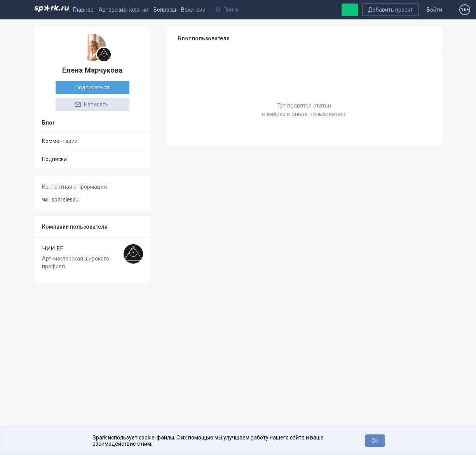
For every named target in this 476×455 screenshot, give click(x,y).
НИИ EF (53, 248)
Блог (49, 123)
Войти (434, 10)
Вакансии (193, 10)
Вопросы (165, 10)
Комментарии (60, 141)
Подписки (54, 159)
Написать (91, 104)
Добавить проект (391, 10)
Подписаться (92, 87)
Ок (375, 441)
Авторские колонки (124, 10)
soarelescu (60, 200)
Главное (83, 10)
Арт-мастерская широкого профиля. (76, 262)
